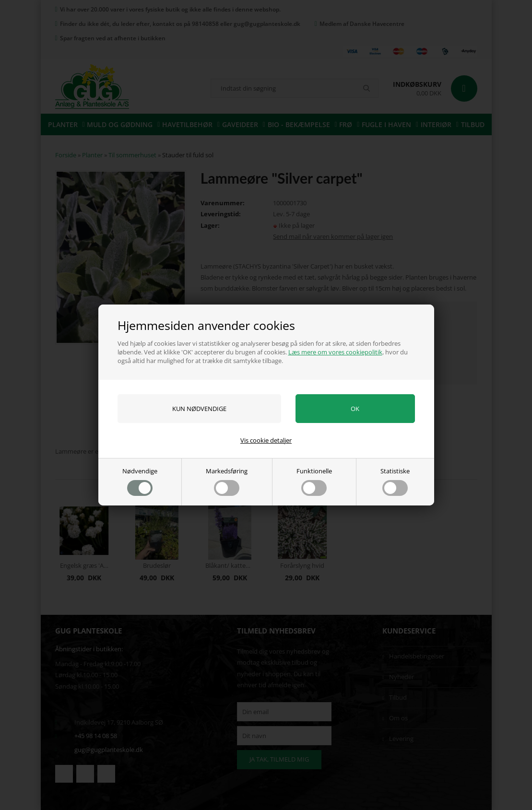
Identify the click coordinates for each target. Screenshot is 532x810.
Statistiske (395, 481)
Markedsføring (227, 481)
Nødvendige (140, 481)
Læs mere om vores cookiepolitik (335, 352)
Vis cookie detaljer (266, 440)
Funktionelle (314, 481)
